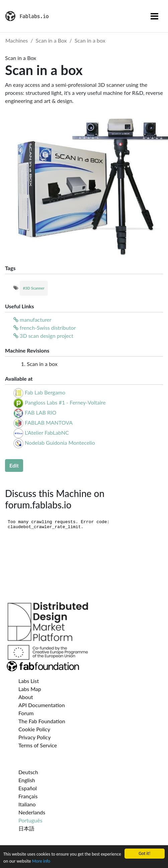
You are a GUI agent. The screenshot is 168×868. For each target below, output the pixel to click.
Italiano (27, 804)
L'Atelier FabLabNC (47, 432)
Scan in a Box (51, 40)
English (27, 780)
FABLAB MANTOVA (49, 422)
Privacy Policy (35, 737)
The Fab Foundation (42, 721)
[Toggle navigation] (154, 16)
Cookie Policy (34, 729)
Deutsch (28, 772)
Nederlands (32, 812)
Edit (14, 465)
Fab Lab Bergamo (45, 392)
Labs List (29, 681)
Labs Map (30, 689)
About (26, 697)
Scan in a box (90, 40)
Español (28, 788)
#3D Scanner (34, 288)
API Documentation (42, 705)
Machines (17, 40)
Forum (26, 713)
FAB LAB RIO (40, 412)
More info (41, 861)
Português (30, 820)
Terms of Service (38, 745)
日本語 (26, 828)
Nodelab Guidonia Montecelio (60, 443)
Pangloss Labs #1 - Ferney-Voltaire (65, 402)
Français (28, 796)
